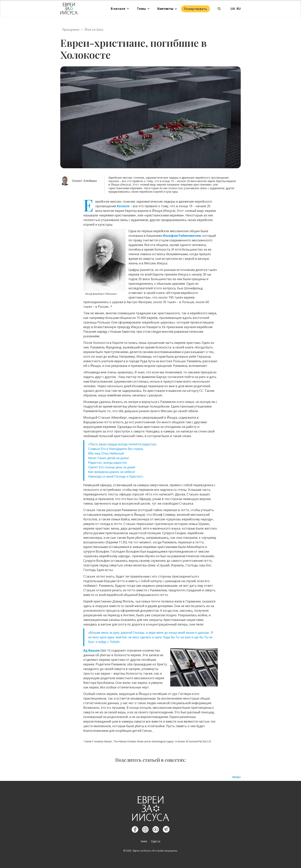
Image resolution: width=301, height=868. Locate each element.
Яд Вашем (91, 650)
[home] (69, 9)
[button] (120, 9)
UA (233, 9)
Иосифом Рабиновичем (182, 236)
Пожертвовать (196, 9)
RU (239, 9)
